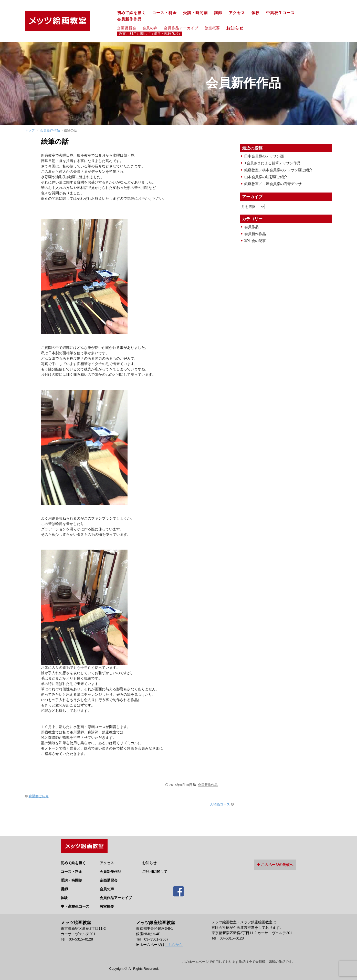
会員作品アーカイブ (181, 28)
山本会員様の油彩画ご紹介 (266, 177)
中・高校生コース (75, 904)
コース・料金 (164, 13)
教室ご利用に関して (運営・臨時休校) (149, 34)
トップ (30, 130)
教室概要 (212, 28)
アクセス (237, 13)
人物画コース (220, 804)
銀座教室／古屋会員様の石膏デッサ (273, 184)
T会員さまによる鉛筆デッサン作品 (272, 163)
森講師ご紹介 (39, 796)
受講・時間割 (195, 13)
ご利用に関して (155, 870)
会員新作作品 (129, 19)
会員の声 (150, 28)
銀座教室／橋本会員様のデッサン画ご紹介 (278, 170)
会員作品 (251, 227)
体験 (256, 13)
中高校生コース (280, 13)
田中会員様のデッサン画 (264, 156)
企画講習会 (127, 28)
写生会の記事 (255, 241)
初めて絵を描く (131, 13)
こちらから (174, 943)
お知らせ (237, 28)
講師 (218, 13)
